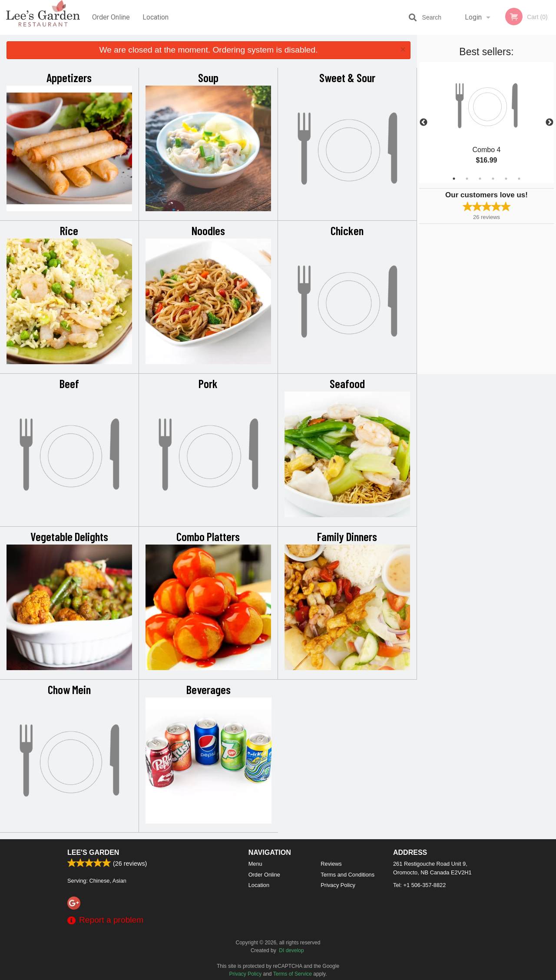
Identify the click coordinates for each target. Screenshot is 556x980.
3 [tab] (480, 179)
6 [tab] (519, 179)
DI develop (291, 950)
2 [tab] (467, 179)
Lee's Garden (93, 852)
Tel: (419, 885)
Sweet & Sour (347, 77)
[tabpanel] (486, 123)
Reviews (331, 864)
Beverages (208, 689)
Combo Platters (208, 536)
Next (549, 123)
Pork (208, 383)
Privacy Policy (338, 885)
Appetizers (69, 77)
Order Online (111, 17)
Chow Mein (69, 689)
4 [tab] (493, 179)
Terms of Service (293, 974)
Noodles (208, 230)
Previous (424, 123)
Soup (208, 77)
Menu (255, 864)
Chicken (347, 230)
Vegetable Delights (69, 536)
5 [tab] (506, 179)
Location (156, 17)
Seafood (347, 383)
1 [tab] (454, 179)
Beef (69, 383)
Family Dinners (347, 536)
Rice (69, 230)
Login (473, 17)
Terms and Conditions (347, 875)
